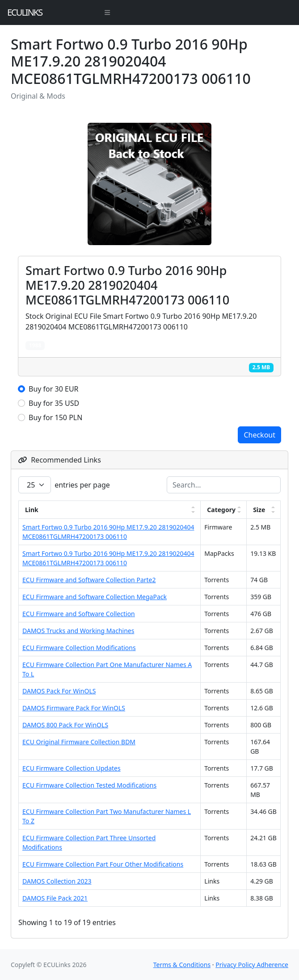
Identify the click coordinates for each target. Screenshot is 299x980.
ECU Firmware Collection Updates (72, 768)
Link (32, 510)
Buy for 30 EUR (54, 389)
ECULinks (25, 12)
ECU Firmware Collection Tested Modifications (89, 785)
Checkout (259, 435)
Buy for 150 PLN (55, 417)
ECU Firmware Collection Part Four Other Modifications (103, 864)
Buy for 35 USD (54, 403)
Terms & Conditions (182, 965)
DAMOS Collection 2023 (57, 881)
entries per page (64, 485)
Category (221, 510)
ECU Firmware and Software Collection (79, 614)
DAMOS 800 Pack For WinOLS (65, 725)
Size (259, 510)
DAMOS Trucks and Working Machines (78, 631)
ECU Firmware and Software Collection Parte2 (89, 580)
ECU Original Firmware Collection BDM (79, 742)
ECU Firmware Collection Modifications (79, 648)
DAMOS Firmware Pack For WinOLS (74, 708)
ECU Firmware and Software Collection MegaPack (95, 597)
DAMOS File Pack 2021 (55, 898)
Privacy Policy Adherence (252, 965)
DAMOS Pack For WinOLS (59, 691)
